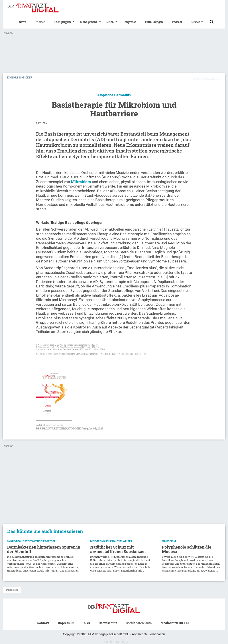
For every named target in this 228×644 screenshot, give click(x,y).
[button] (63, 22)
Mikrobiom (81, 182)
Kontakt (43, 623)
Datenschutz (108, 623)
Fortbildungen (154, 22)
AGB (87, 623)
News (22, 22)
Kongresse (129, 22)
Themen (40, 22)
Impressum (66, 623)
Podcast (177, 22)
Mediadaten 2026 (139, 623)
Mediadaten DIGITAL (176, 623)
